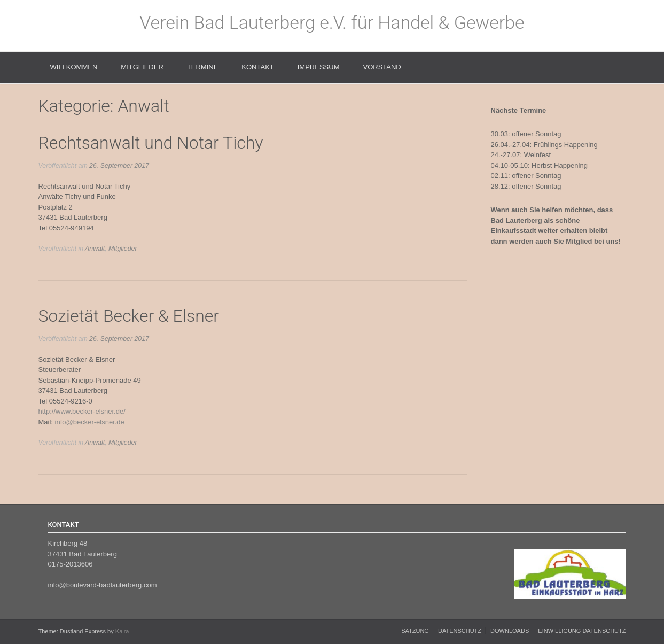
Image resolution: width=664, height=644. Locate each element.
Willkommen (74, 67)
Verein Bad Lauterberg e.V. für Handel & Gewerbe (332, 22)
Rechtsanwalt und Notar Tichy (151, 143)
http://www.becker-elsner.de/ (82, 411)
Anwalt (95, 249)
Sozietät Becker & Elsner (129, 316)
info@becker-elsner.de (90, 422)
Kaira (122, 631)
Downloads (510, 631)
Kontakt (257, 67)
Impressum (319, 67)
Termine (203, 67)
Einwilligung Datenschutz (582, 631)
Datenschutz (460, 631)
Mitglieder (142, 67)
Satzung (415, 631)
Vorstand (382, 67)
